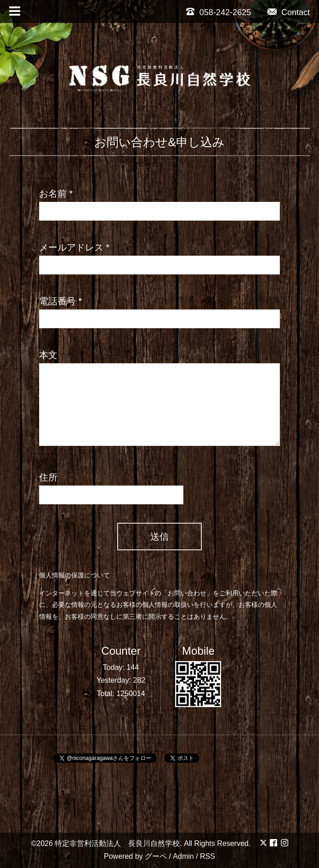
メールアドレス (74, 247)
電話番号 (60, 301)
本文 (48, 355)
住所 (48, 477)
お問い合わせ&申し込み (159, 142)
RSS (208, 856)
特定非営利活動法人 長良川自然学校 (117, 843)
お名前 (56, 194)
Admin (183, 856)
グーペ (156, 856)
